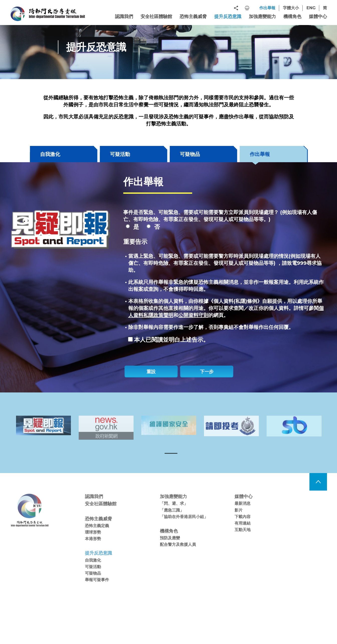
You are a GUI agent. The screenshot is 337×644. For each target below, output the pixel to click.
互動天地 (243, 537)
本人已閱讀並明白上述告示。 (172, 340)
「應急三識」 (172, 517)
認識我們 (124, 17)
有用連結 (243, 530)
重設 (151, 372)
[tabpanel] (43, 433)
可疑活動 (120, 154)
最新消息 (243, 511)
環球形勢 (93, 540)
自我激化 (50, 154)
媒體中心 (318, 17)
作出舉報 (267, 8)
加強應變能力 (262, 17)
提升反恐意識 (228, 17)
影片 (239, 517)
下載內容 (243, 524)
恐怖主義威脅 (193, 17)
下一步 (207, 372)
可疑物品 (190, 154)
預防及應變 (170, 545)
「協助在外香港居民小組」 (184, 524)
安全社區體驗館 (156, 17)
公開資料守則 (193, 315)
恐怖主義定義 (97, 533)
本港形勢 (93, 546)
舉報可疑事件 (97, 587)
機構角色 (292, 17)
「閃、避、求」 (174, 511)
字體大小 (291, 8)
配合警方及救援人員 (178, 552)
